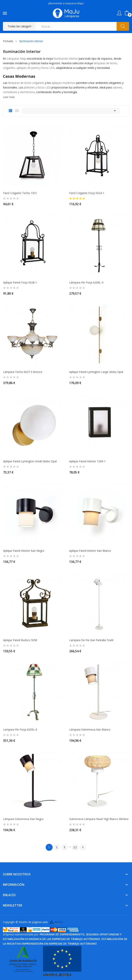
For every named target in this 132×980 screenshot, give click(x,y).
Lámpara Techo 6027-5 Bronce (23, 372)
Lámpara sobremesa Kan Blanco (90, 730)
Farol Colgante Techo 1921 (20, 193)
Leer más (9, 97)
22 (75, 847)
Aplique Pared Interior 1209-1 (87, 461)
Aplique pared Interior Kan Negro (24, 551)
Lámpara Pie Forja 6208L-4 (86, 282)
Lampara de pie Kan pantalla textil (91, 640)
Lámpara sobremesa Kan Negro (23, 819)
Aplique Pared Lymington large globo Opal (96, 372)
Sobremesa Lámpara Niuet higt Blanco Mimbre (99, 819)
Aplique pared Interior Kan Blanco (90, 551)
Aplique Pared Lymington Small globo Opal (30, 461)
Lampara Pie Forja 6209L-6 (20, 730)
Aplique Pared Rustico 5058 (20, 640)
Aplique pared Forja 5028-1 (20, 282)
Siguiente (83, 847)
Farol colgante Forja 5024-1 (87, 193)
